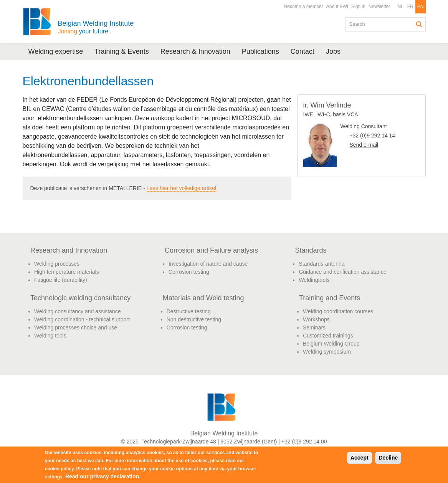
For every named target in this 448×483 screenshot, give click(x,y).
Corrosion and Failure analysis (211, 250)
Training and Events (330, 298)
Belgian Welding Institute (96, 27)
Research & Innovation (195, 51)
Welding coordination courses (338, 311)
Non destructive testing (194, 319)
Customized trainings (328, 336)
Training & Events (122, 51)
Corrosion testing (189, 272)
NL (400, 7)
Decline (388, 458)
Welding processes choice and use (76, 328)
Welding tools (50, 336)
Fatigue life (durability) (61, 280)
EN (421, 7)
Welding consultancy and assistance (77, 311)
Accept (360, 458)
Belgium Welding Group (331, 344)
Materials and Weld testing (203, 298)
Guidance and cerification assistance (342, 272)
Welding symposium (327, 352)
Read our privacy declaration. (103, 476)
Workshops (316, 319)
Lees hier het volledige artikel (181, 188)
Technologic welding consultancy (80, 298)
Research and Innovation (69, 250)
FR (410, 7)
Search (419, 24)
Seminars (314, 328)
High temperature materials (67, 272)
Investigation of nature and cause (208, 264)
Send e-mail (364, 145)
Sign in (358, 7)
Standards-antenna (322, 264)
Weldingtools (314, 280)
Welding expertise (56, 51)
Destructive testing (189, 311)
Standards (311, 250)
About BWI (337, 7)
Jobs (333, 51)
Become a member (303, 7)
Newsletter (379, 7)
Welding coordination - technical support (82, 319)
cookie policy (59, 469)
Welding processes (57, 264)
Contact (303, 51)
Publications (260, 51)
